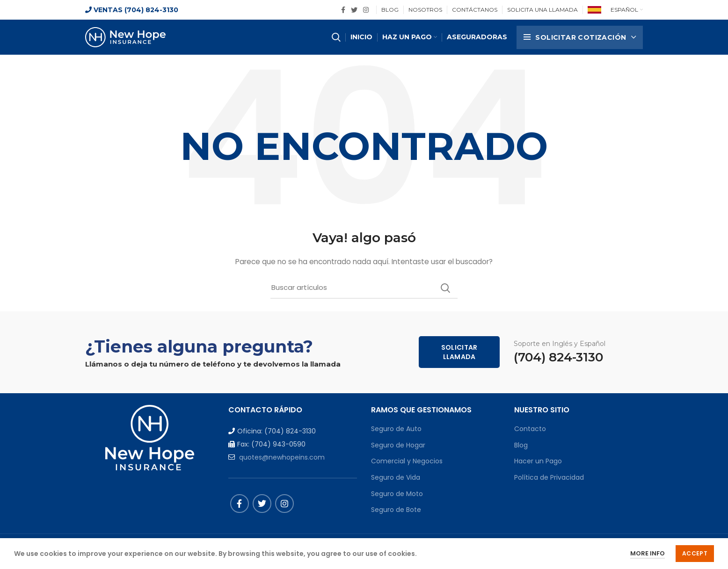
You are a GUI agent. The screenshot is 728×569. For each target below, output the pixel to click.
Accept (695, 553)
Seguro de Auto (396, 429)
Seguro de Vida (396, 477)
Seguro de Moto (397, 494)
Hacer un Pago (538, 461)
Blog (521, 445)
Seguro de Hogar (398, 445)
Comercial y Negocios (407, 461)
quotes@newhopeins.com (282, 457)
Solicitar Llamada (459, 352)
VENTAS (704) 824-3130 (132, 10)
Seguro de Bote (396, 510)
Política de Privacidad (549, 477)
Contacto (530, 429)
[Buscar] (364, 288)
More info (648, 553)
